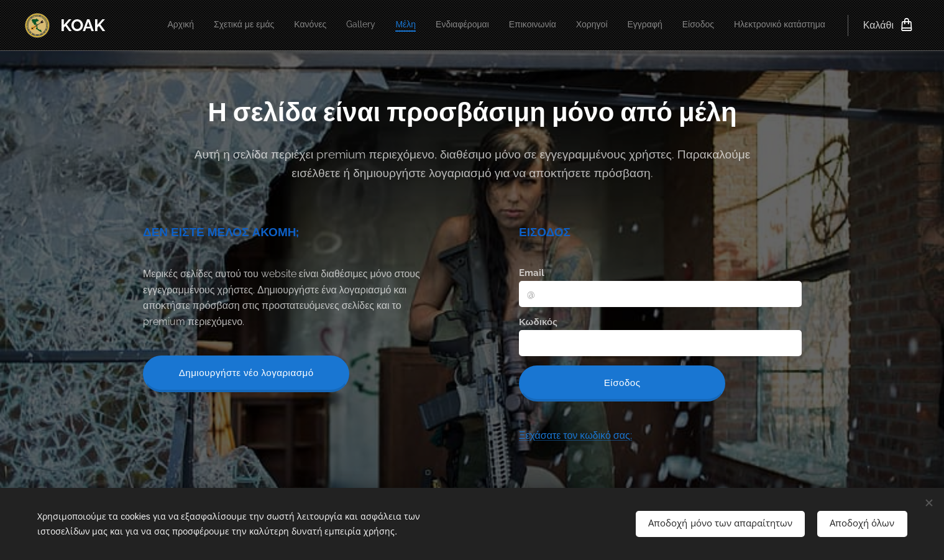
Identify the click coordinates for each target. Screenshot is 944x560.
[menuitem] (630, 25)
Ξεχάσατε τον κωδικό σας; (575, 435)
